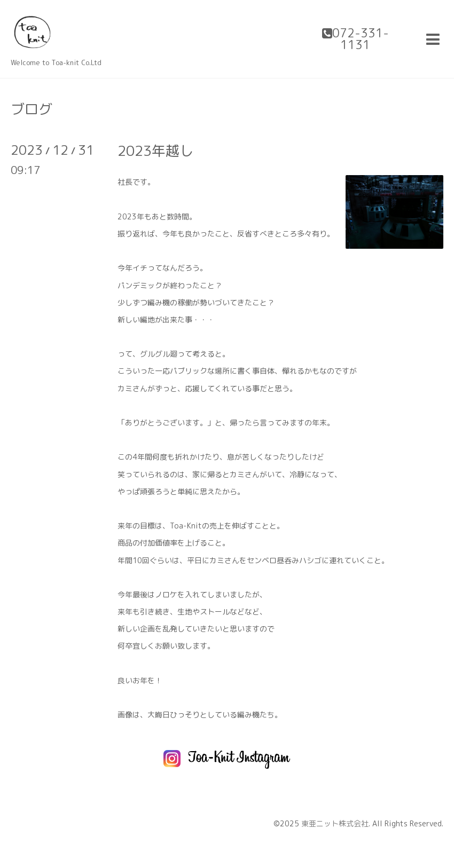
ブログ (32, 109)
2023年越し (155, 151)
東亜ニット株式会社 (335, 823)
